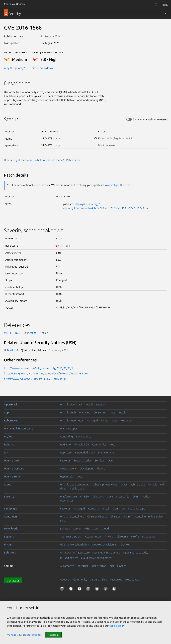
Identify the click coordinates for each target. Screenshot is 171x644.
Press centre (132, 579)
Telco (111, 566)
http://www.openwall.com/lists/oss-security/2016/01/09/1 (38, 368)
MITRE (8, 333)
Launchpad (30, 333)
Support (101, 404)
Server (77, 528)
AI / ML (8, 436)
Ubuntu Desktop (14, 468)
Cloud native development (97, 558)
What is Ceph (68, 412)
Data (68, 552)
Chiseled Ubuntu (97, 516)
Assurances (67, 500)
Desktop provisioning (105, 544)
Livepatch (98, 496)
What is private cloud (105, 484)
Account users (93, 536)
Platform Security (70, 496)
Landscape (11, 508)
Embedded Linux (85, 452)
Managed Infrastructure (106, 552)
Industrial (82, 566)
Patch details (74, 160)
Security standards (118, 496)
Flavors (101, 468)
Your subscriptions (71, 536)
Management (106, 452)
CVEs (135, 496)
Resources (127, 420)
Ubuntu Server (13, 476)
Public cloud (77, 488)
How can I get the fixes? (18, 160)
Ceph (7, 412)
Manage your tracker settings (24, 635)
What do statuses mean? (49, 160)
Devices (125, 544)
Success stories (83, 460)
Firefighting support (143, 536)
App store (66, 452)
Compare (94, 508)
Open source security (136, 552)
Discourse (122, 536)
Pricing (109, 536)
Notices (146, 496)
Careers (94, 579)
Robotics (9, 444)
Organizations (68, 468)
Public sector (98, 566)
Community (99, 444)
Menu (165, 5)
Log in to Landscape (133, 508)
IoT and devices (69, 558)
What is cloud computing (75, 484)
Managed (85, 412)
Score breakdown (43, 68)
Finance (122, 566)
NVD (18, 333)
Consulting (100, 412)
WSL (87, 528)
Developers (87, 468)
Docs (112, 412)
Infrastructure (81, 552)
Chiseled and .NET (121, 516)
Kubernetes (11, 420)
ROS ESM (66, 444)
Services (100, 460)
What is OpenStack (71, 404)
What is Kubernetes (72, 420)
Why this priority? (14, 68)
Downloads (11, 528)
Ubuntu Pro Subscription (75, 544)
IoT (6, 452)
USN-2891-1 (11, 350)
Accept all (53, 635)
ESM (87, 496)
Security (9, 496)
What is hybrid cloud (133, 484)
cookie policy (117, 626)
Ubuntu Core (12, 460)
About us (65, 579)
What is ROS (82, 444)
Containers (11, 516)
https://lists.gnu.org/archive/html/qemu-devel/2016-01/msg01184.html (47, 373)
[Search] (156, 5)
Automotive (67, 566)
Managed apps (69, 428)
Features (65, 460)
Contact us (13, 580)
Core (96, 528)
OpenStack (11, 404)
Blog (104, 579)
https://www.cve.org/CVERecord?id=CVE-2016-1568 (35, 379)
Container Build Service (149, 516)
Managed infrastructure (19, 428)
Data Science (84, 436)
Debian (44, 333)
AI (61, 552)
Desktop (65, 528)
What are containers (72, 516)
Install (89, 404)
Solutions (10, 552)
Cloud (8, 484)
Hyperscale (67, 476)
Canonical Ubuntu (14, 4)
